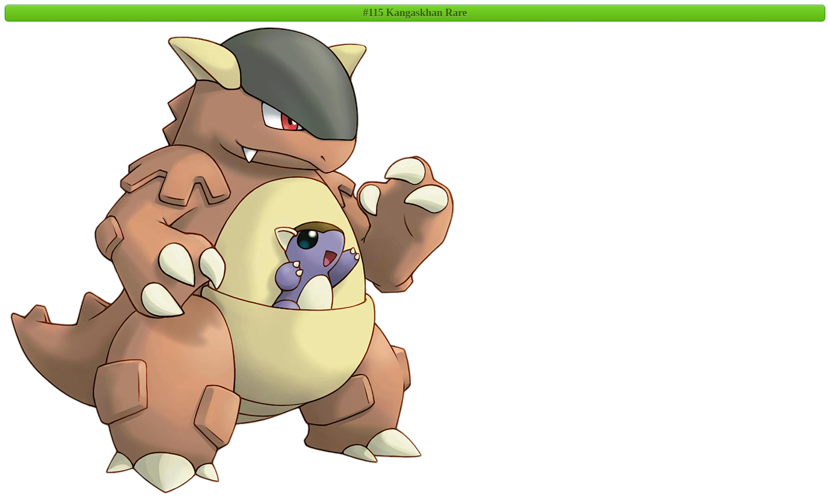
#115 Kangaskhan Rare (415, 13)
